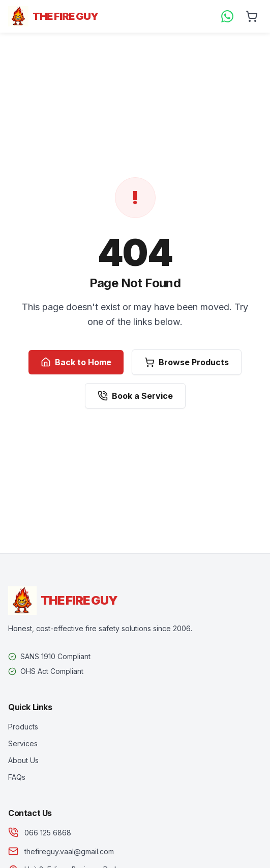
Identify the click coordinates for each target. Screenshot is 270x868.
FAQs (17, 777)
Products (23, 727)
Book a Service (135, 396)
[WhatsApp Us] (227, 16)
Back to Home (76, 362)
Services (23, 743)
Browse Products (187, 362)
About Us (23, 760)
